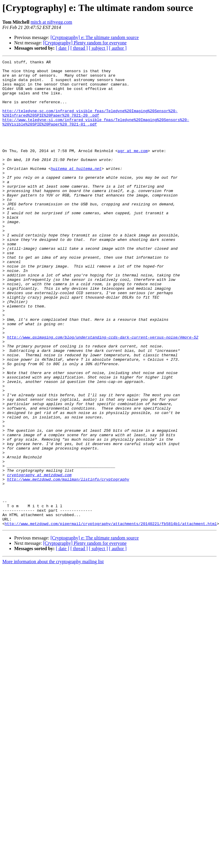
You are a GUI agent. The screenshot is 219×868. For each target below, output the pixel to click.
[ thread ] (79, 48)
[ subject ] (98, 48)
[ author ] (118, 48)
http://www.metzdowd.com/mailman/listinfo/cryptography (68, 563)
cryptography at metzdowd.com (39, 558)
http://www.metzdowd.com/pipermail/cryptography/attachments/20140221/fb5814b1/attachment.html (111, 617)
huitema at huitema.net (76, 191)
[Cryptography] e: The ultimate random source (95, 37)
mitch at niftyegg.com (51, 22)
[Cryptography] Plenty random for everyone (85, 43)
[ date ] (63, 48)
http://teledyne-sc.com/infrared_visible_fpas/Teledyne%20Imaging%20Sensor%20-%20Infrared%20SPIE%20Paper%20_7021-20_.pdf (90, 124)
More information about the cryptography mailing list (53, 655)
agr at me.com (133, 169)
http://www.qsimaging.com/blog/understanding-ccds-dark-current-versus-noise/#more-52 (103, 393)
